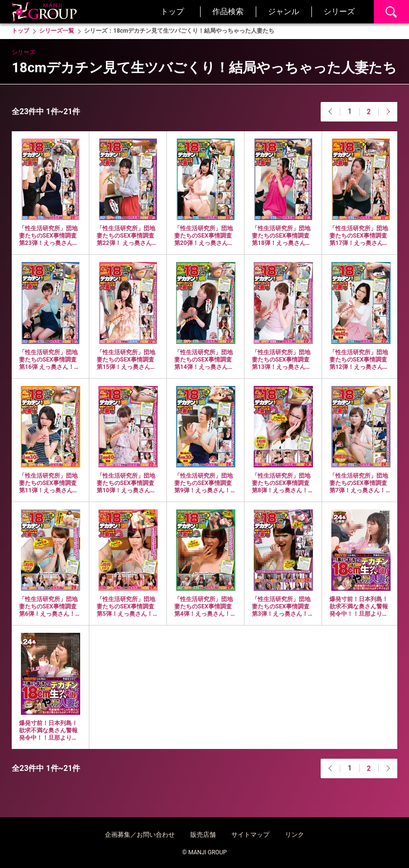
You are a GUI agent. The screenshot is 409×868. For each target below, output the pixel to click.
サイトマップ (250, 835)
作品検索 (228, 11)
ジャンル (284, 11)
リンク (295, 835)
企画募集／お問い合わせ (140, 835)
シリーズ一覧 (57, 31)
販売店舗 (203, 835)
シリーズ (339, 11)
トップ (172, 11)
